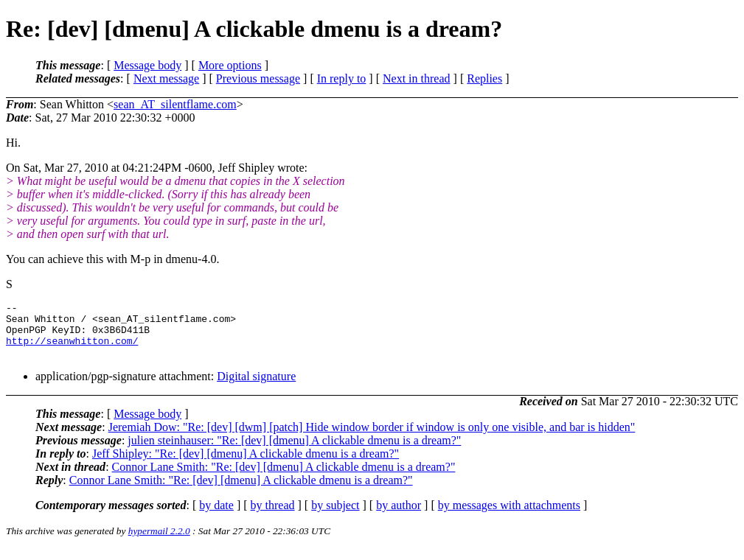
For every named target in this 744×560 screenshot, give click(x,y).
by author (399, 516)
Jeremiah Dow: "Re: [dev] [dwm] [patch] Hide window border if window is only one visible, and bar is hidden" (372, 438)
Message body (147, 65)
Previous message (258, 78)
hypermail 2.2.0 (159, 542)
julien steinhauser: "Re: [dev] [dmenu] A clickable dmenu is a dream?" (294, 451)
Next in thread (417, 78)
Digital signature (256, 387)
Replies (484, 78)
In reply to (342, 78)
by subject (335, 516)
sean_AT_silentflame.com (175, 104)
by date (216, 516)
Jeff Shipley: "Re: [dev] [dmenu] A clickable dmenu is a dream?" (246, 465)
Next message (166, 78)
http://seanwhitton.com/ (72, 349)
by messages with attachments (509, 516)
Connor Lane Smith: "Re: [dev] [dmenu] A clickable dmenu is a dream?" (284, 478)
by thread (273, 516)
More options (230, 65)
